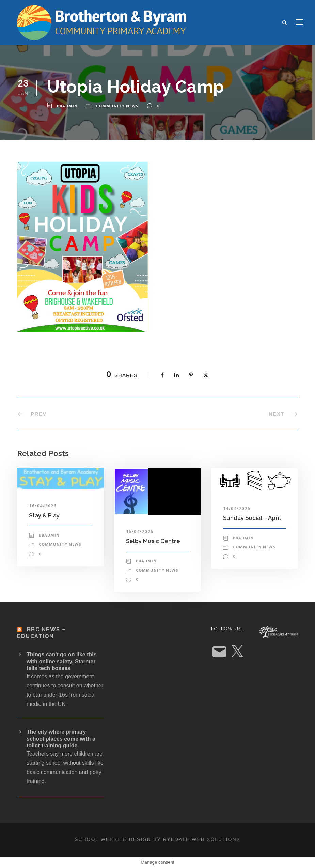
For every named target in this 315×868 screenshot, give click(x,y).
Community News (117, 106)
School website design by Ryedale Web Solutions (157, 839)
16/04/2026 (43, 506)
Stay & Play (44, 515)
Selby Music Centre (153, 541)
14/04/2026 (237, 508)
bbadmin (67, 106)
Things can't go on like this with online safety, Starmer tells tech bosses (62, 661)
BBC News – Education (42, 633)
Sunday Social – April (252, 518)
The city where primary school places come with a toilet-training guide (61, 739)
